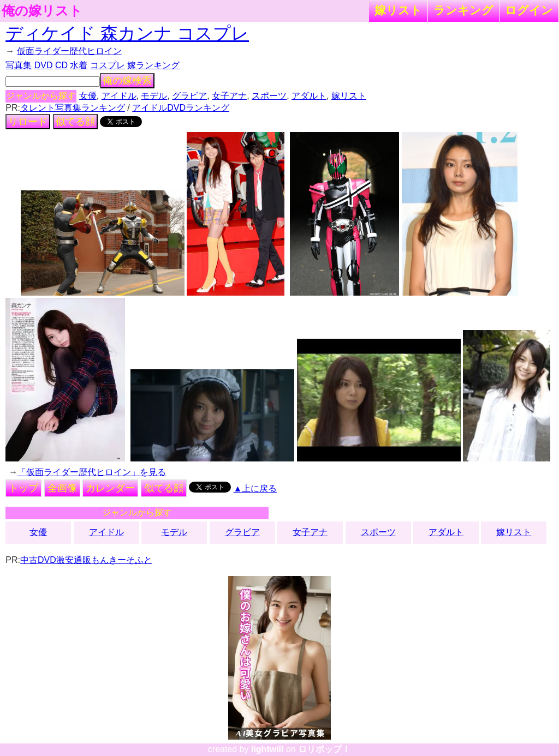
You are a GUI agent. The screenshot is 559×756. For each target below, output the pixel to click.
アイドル (119, 96)
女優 (88, 96)
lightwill (267, 749)
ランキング (463, 10)
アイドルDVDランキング (181, 108)
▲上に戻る (255, 488)
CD (61, 65)
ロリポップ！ (324, 749)
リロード (28, 122)
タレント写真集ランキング (73, 108)
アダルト (309, 96)
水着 (79, 65)
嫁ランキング (153, 65)
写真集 (19, 65)
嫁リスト (398, 10)
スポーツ (269, 96)
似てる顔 (75, 122)
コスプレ (108, 65)
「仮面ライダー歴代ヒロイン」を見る (92, 472)
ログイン (529, 10)
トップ (23, 488)
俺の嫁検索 (127, 81)
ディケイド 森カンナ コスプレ (127, 33)
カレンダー (110, 488)
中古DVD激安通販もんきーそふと (86, 560)
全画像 (62, 488)
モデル (154, 96)
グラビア (189, 96)
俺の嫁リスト (42, 11)
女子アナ (229, 96)
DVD (44, 65)
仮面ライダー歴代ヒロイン (69, 51)
